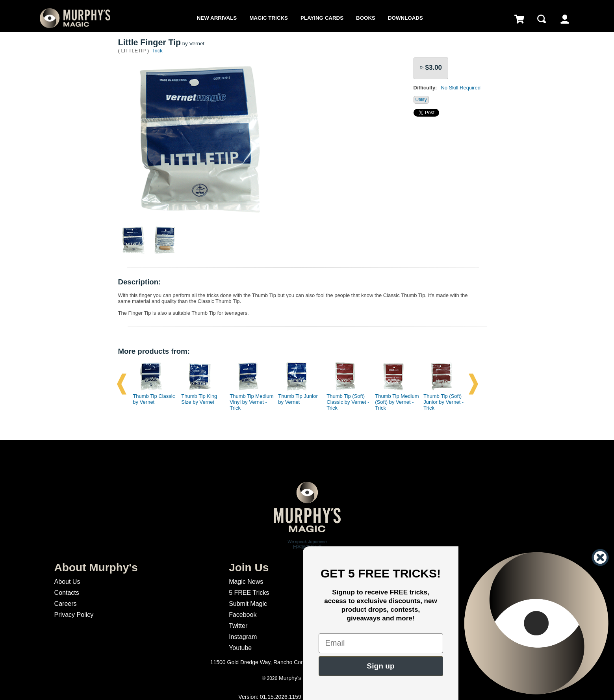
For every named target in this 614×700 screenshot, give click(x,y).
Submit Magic (248, 604)
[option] (152, 384)
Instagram (243, 637)
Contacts (67, 593)
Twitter (238, 626)
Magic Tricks (269, 18)
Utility (421, 100)
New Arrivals (217, 18)
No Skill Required (460, 88)
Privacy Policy (74, 615)
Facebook (243, 615)
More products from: (154, 351)
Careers (66, 604)
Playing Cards (322, 18)
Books (366, 18)
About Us (67, 582)
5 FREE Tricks (249, 593)
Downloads (405, 18)
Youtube (240, 648)
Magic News (246, 582)
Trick (157, 51)
